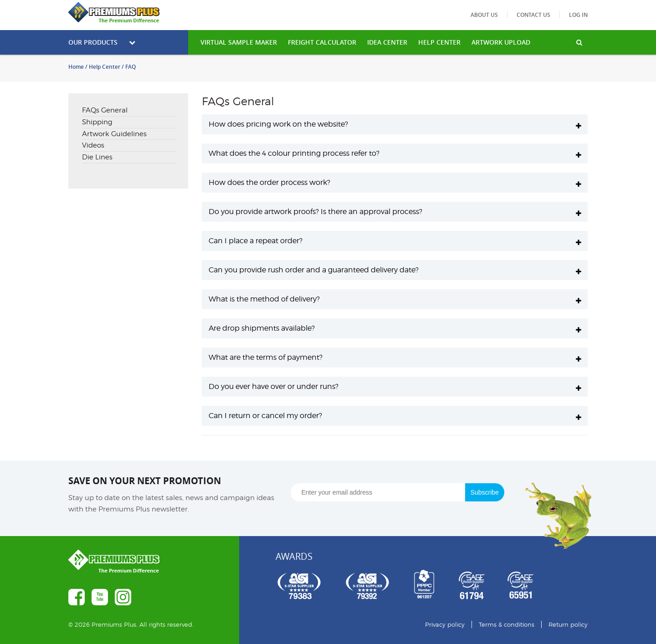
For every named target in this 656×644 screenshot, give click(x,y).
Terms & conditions (507, 624)
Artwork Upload (501, 42)
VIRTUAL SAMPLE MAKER (239, 42)
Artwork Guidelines (114, 134)
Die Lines (97, 157)
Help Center (105, 67)
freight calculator (322, 42)
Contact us (533, 15)
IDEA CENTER (387, 42)
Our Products (102, 42)
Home (76, 67)
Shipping (97, 122)
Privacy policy (445, 624)
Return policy (568, 624)
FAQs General (105, 110)
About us (484, 15)
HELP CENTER (439, 42)
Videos (93, 145)
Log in (578, 15)
